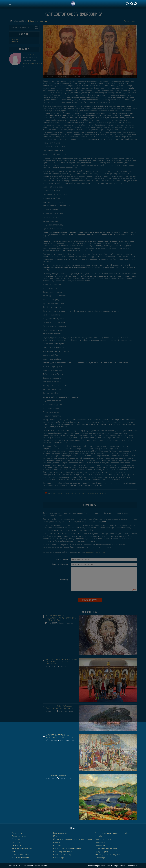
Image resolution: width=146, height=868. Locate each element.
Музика (56, 842)
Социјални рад (101, 842)
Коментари (130, 21)
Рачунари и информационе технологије (111, 833)
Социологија (100, 845)
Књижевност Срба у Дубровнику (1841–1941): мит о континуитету (60, 707)
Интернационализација (22, 848)
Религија (98, 836)
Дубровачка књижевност (56, 493)
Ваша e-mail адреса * (61, 564)
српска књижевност (81, 493)
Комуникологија (60, 833)
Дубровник (69, 493)
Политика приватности (116, 866)
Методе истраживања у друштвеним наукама (72, 839)
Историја (16, 851)
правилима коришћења (95, 552)
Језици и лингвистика (21, 855)
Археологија (17, 833)
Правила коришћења (96, 866)
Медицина (58, 836)
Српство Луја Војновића (56, 775)
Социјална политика (103, 839)
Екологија (16, 842)
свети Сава (103, 493)
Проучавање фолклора (63, 855)
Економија (16, 845)
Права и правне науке (62, 851)
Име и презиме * (63, 559)
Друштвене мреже (20, 836)
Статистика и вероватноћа (106, 848)
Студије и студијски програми (107, 851)
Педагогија (58, 845)
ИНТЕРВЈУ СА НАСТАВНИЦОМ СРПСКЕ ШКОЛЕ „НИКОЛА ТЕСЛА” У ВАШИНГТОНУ (62, 662)
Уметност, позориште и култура (108, 855)
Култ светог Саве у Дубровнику (73, 14)
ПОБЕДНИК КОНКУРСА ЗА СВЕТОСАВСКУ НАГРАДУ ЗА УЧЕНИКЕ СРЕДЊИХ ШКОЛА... (61, 618)
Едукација (64, 666)
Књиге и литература (66, 623)
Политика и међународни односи (67, 848)
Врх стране (14, 39)
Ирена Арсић (28, 54)
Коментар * (65, 580)
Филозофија (100, 858)
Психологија (58, 858)
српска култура (93, 493)
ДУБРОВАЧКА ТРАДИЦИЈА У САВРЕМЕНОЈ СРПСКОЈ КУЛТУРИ (60, 736)
